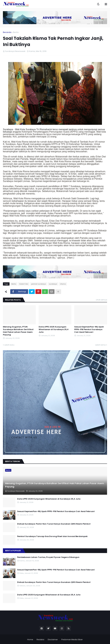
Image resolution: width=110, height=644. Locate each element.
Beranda (7, 32)
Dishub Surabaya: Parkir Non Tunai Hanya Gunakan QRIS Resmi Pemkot (54, 524)
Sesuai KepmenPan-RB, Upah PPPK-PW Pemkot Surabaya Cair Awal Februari (89, 329)
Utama (63, 284)
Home (30, 640)
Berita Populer (13, 551)
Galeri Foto (24, 284)
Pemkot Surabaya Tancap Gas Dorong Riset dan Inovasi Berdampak (52, 536)
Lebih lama (100, 345)
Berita (16, 32)
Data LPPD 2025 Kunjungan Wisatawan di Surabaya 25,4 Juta (54, 329)
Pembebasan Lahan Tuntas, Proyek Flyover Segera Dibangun (48, 557)
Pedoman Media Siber (72, 640)
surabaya (53, 284)
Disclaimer (53, 640)
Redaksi (40, 640)
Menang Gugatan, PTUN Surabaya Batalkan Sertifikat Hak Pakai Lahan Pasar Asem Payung (18, 331)
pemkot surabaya (39, 284)
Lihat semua (102, 300)
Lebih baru (9, 345)
